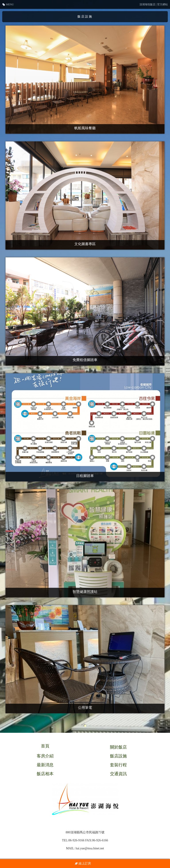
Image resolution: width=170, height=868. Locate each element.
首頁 (45, 746)
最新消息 (45, 765)
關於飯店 (118, 747)
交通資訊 (118, 774)
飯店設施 (118, 756)
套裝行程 (118, 765)
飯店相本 (45, 774)
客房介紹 (45, 756)
